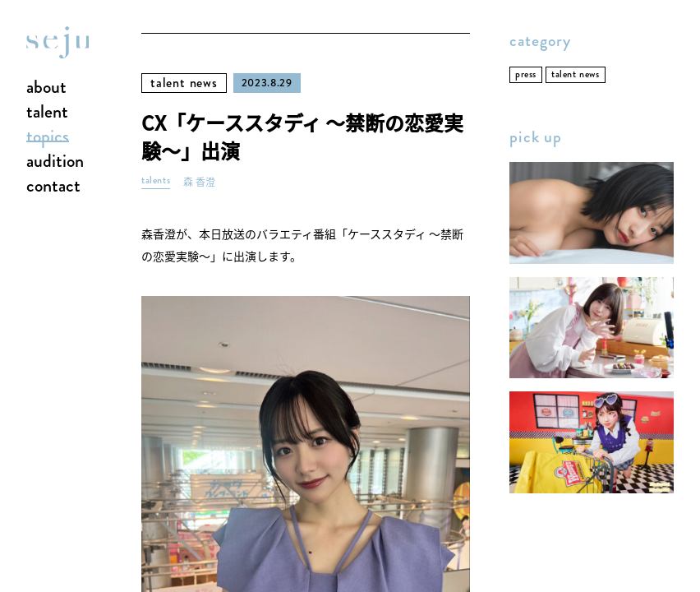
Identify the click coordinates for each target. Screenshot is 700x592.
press (526, 74)
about (46, 88)
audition (55, 162)
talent (47, 113)
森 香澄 (199, 182)
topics (48, 137)
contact (53, 187)
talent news (184, 83)
